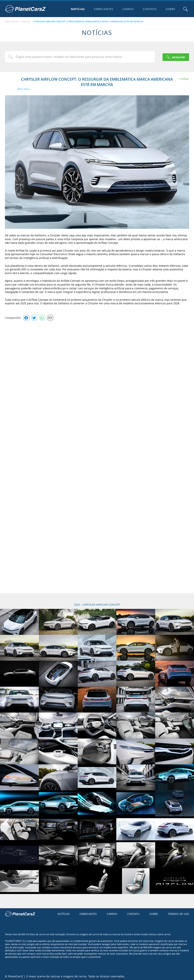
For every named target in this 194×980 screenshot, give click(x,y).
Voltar (185, 78)
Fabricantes (103, 9)
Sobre (170, 9)
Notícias (77, 9)
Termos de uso (178, 913)
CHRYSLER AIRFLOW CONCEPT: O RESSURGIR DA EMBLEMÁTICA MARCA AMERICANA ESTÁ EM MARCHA (89, 21)
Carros (127, 9)
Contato (149, 9)
